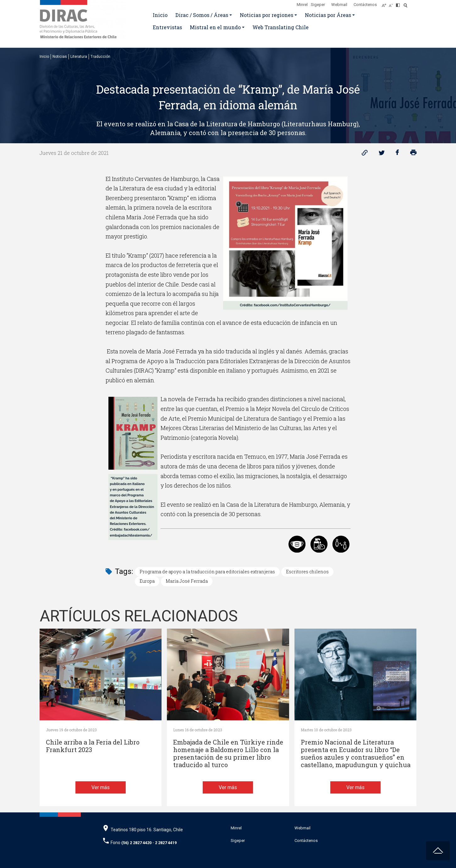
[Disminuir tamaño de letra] (392, 3)
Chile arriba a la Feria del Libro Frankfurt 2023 (93, 746)
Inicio (160, 15)
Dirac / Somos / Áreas (202, 15)
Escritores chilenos (307, 572)
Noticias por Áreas (328, 15)
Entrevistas (167, 27)
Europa (147, 581)
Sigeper (318, 5)
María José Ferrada (187, 581)
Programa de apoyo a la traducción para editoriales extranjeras (207, 572)
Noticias (60, 57)
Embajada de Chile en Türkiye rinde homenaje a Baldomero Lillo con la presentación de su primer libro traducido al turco (228, 753)
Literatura (79, 57)
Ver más (101, 787)
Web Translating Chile (280, 27)
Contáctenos (365, 5)
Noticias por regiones (266, 15)
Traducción (100, 57)
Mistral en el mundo (215, 27)
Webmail (339, 5)
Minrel (302, 5)
